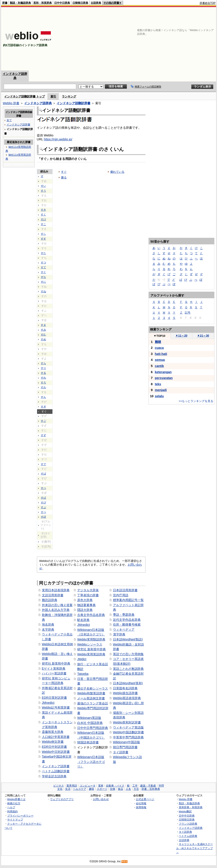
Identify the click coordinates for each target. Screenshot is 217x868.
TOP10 (160, 336)
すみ (43, 330)
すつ (43, 263)
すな (43, 277)
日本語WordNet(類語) (128, 639)
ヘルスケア (80, 789)
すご (43, 421)
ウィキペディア (124, 630)
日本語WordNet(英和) (128, 683)
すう (43, 191)
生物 (113, 789)
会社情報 (141, 803)
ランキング (69, 96)
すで (43, 464)
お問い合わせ (101, 799)
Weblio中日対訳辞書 (56, 752)
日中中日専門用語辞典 (93, 728)
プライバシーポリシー (20, 816)
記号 (188, 313)
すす (43, 239)
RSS (125, 862)
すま (43, 325)
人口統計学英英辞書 (56, 737)
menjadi (161, 390)
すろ (43, 383)
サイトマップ (15, 819)
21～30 (203, 336)
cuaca (159, 348)
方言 (136, 789)
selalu (159, 396)
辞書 (5, 3)
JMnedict (48, 703)
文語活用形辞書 (53, 595)
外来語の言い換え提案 (57, 605)
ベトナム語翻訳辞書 (56, 771)
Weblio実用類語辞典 (91, 639)
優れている (117, 172)
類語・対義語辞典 (20, 3)
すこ (43, 224)
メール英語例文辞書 (91, 698)
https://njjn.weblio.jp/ (58, 139)
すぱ (43, 498)
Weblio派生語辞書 (126, 693)
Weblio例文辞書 (53, 742)
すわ (43, 387)
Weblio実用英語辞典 (91, 654)
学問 (161, 786)
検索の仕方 (14, 803)
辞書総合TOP (208, 3)
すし (43, 234)
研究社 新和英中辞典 (91, 649)
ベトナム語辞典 (188, 836)
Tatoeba (83, 674)
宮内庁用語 (121, 595)
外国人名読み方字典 (56, 610)
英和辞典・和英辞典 (191, 807)
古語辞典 (96, 3)
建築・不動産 (148, 786)
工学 (135, 786)
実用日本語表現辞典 (56, 590)
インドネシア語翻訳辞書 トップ (25, 96)
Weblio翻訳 (185, 811)
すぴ (43, 503)
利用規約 (13, 811)
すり (43, 368)
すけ (43, 219)
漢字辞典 (119, 634)
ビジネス (59, 786)
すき (43, 210)
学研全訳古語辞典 (54, 776)
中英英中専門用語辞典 (128, 737)
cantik (160, 366)
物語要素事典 (86, 605)
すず (43, 435)
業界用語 (72, 786)
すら (43, 363)
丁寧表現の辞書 (88, 595)
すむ (43, 335)
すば (43, 474)
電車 (101, 786)
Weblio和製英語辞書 (91, 693)
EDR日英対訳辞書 (54, 698)
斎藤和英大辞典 (53, 732)
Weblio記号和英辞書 (56, 707)
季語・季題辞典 (124, 615)
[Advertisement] (153, 39)
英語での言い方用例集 (128, 654)
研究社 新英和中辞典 (56, 663)
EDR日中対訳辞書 (54, 747)
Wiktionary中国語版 (126, 742)
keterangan (163, 372)
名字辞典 (48, 630)
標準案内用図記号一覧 (128, 600)
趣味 (91, 789)
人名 (128, 789)
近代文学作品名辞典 (127, 620)
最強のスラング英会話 (93, 703)
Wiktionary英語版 (89, 718)
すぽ (43, 517)
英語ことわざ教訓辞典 (128, 669)
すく (43, 215)
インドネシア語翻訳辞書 (74, 103)
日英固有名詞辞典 (125, 688)
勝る (64, 177)
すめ (43, 339)
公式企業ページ (145, 799)
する (43, 373)
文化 (60, 789)
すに (43, 282)
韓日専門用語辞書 (125, 747)
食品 (120, 789)
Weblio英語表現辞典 (127, 698)
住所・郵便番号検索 (127, 625)
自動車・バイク (115, 786)
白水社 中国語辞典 (90, 723)
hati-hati (161, 354)
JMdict (82, 659)
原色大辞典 (85, 600)
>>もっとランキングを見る (196, 401)
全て (9, 120)
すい (43, 186)
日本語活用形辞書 (125, 590)
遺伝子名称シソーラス (93, 688)
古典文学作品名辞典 (91, 615)
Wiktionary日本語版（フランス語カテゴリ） (91, 762)
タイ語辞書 (121, 752)
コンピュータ (88, 786)
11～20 (181, 336)
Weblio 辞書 (11, 103)
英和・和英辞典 (43, 3)
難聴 (158, 342)
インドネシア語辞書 (56, 766)
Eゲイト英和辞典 (54, 669)
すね (43, 291)
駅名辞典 (83, 620)
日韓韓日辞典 (80, 3)
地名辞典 (48, 625)
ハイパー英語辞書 (54, 673)
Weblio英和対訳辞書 (127, 722)
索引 (53, 96)
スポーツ (102, 789)
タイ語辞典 (185, 832)
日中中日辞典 (62, 3)
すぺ (43, 512)
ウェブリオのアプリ (62, 799)
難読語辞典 (50, 600)
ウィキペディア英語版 (128, 727)
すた (43, 253)
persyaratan (164, 378)
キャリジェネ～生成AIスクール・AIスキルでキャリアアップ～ (195, 848)
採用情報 (141, 807)
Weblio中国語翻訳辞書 (129, 732)
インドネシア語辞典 (38, 103)
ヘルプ (11, 807)
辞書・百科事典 (151, 789)
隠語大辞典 (85, 610)
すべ (43, 488)
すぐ (64, 172)
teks (158, 384)
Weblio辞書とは (16, 799)
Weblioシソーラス (90, 644)
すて (43, 267)
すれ (43, 378)
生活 (68, 789)
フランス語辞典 (188, 824)
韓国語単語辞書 (88, 742)
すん (43, 397)
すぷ (43, 507)
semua (160, 360)
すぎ (43, 407)
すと (43, 272)
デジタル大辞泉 (88, 590)
